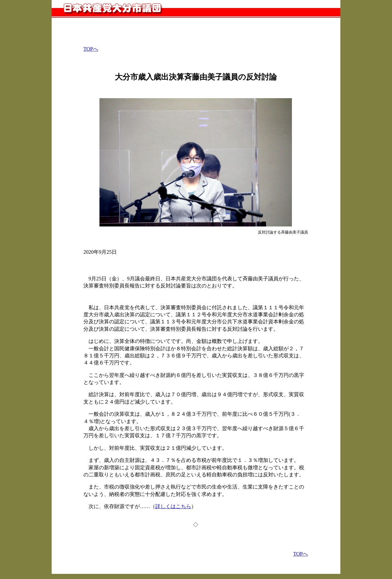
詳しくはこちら (173, 506)
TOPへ (91, 49)
